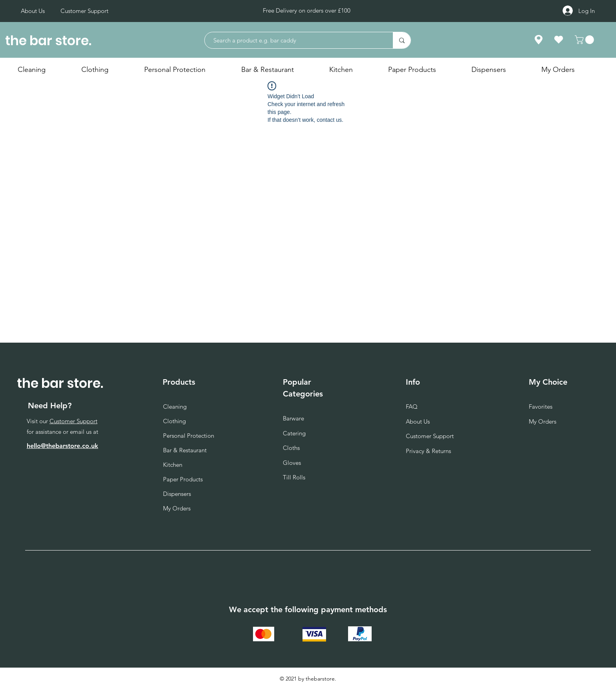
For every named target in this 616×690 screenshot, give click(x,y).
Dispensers (177, 494)
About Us (418, 421)
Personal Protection (189, 436)
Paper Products (183, 479)
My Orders (177, 508)
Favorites (541, 406)
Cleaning (175, 406)
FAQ (412, 406)
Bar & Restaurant (185, 450)
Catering (294, 433)
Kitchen (173, 465)
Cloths (291, 448)
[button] (585, 40)
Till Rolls (294, 477)
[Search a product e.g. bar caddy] (295, 40)
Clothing (174, 421)
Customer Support (73, 421)
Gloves (292, 463)
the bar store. (48, 41)
